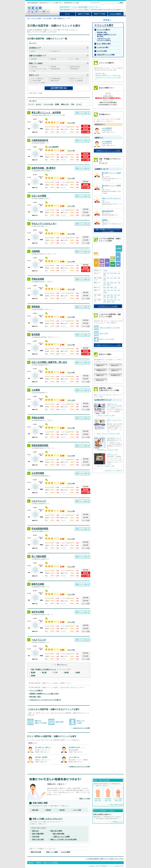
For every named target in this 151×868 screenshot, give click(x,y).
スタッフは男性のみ (37, 79)
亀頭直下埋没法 (75, 67)
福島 (105, 275)
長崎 (112, 300)
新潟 (105, 278)
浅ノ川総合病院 (39, 556)
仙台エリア (115, 365)
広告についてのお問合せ (51, 863)
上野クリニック (112, 404)
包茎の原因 (35, 810)
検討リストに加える (83, 113)
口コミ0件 (71, 123)
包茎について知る (85, 799)
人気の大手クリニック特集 (106, 55)
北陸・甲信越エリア (59, 18)
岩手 (108, 273)
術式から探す (60, 722)
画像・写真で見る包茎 (116, 805)
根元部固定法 (75, 69)
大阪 (112, 290)
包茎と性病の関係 (58, 834)
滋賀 (105, 290)
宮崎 (105, 302)
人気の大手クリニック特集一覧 (113, 470)
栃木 (108, 283)
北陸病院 (36, 251)
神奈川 (109, 285)
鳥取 (105, 295)
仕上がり (39, 104)
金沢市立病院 (38, 612)
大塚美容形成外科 (40, 140)
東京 (105, 285)
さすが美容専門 (53, 147)
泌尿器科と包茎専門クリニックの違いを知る (44, 694)
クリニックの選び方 (36, 690)
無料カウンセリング (77, 79)
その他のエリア (56, 51)
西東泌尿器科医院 (40, 445)
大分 (119, 300)
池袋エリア (100, 375)
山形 (119, 273)
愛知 (112, 287)
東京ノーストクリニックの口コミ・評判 (108, 434)
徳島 (105, 297)
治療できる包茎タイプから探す (110, 328)
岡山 (112, 295)
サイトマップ (95, 2)
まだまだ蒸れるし (74, 757)
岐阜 (105, 287)
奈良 (119, 290)
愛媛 (112, 297)
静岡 (108, 287)
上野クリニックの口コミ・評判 (106, 415)
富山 (108, 278)
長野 (105, 280)
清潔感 (57, 104)
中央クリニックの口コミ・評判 (106, 466)
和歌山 (105, 292)
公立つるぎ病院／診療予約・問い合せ (49, 362)
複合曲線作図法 (56, 69)
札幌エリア (100, 365)
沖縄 (113, 302)
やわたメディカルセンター (44, 223)
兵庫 (115, 290)
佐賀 (108, 300)
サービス (79, 104)
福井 (115, 278)
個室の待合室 (55, 81)
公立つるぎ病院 (39, 196)
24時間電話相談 (56, 79)
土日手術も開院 (36, 81)
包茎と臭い (36, 831)
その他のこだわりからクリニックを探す (108, 345)
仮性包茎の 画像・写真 (98, 795)
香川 (108, 297)
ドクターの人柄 (48, 104)
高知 (115, 297)
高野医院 (36, 307)
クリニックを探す (36, 18)
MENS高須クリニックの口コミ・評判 (107, 450)
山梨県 (78, 672)
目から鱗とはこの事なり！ (43, 747)
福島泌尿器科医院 (108, 211)
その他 (33, 71)
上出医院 (36, 390)
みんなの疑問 (66, 852)
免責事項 (39, 863)
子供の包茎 (36, 837)
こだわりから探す (103, 47)
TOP (28, 18)
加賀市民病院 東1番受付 (44, 168)
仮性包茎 (34, 59)
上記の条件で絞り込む (59, 88)
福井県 (66, 672)
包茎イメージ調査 (52, 852)
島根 (108, 295)
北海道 (105, 270)
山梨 (119, 278)
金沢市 (33, 51)
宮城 (112, 273)
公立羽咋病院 (38, 473)
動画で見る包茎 (36, 852)
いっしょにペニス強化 (38, 83)
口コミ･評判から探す (104, 44)
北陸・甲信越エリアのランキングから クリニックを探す (108, 230)
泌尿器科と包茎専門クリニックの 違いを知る (106, 35)
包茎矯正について (118, 822)
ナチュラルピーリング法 (39, 69)
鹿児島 (109, 302)
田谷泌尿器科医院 (40, 529)
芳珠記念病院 (38, 279)
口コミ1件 (71, 151)
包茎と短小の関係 (56, 831)
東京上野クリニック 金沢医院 (46, 113)
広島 (115, 295)
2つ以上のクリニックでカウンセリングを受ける (45, 700)
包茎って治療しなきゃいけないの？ (48, 819)
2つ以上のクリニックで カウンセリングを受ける (104, 39)
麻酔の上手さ (65, 104)
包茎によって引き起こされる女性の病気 (63, 839)
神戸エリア (100, 380)
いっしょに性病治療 (77, 81)
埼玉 (115, 283)
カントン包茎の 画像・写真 (118, 795)
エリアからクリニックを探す (108, 306)
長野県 (33, 676)
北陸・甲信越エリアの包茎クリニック (43, 669)
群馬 (112, 283)
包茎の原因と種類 (40, 803)
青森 (105, 273)
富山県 (44, 672)
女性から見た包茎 (38, 839)
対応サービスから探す (107, 339)
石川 (112, 278)
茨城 (105, 283)
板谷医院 (36, 334)
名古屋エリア (115, 375)
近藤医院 (105, 220)
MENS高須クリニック (114, 438)
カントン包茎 (75, 59)
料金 (73, 104)
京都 (108, 290)
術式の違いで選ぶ (35, 697)
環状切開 (34, 67)
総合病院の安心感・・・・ (77, 747)
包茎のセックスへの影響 (61, 837)
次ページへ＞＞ (62, 665)
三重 (115, 287)
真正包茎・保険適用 (41, 757)
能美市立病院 (38, 584)
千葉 (119, 283)
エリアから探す (47, 18)
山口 (119, 295)
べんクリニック (39, 501)
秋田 (115, 273)
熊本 (115, 300)
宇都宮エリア (101, 370)
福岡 (105, 300)
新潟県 (33, 672)
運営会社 (31, 863)
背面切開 (53, 67)
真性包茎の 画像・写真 (108, 795)
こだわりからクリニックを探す (81, 728)
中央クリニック (112, 454)
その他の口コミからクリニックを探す (79, 767)
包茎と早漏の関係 (38, 834)
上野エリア (115, 370)
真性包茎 (53, 59)
